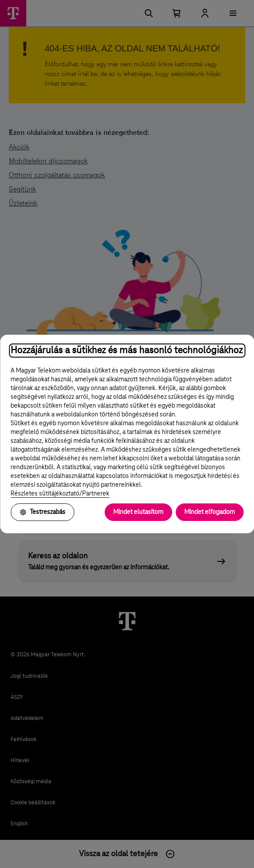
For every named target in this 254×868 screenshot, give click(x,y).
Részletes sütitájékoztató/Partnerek (60, 494)
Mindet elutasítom (138, 512)
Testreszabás (42, 512)
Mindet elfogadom (209, 512)
